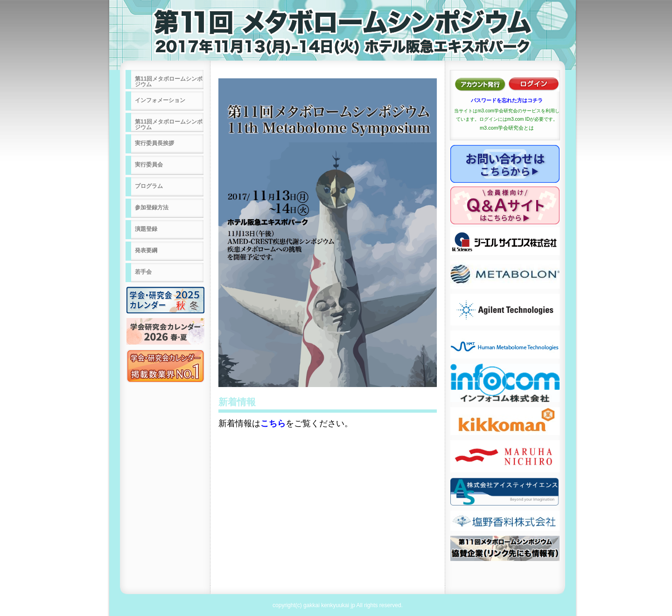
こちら (273, 423)
